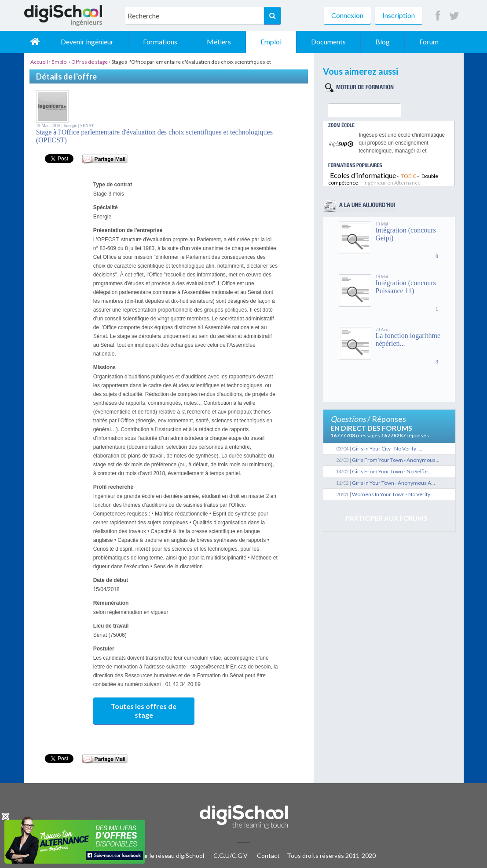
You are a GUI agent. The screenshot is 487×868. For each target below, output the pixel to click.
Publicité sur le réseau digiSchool (159, 855)
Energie (71, 125)
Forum (429, 42)
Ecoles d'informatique (363, 175)
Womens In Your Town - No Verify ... (394, 494)
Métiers (219, 42)
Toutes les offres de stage (144, 710)
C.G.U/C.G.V (231, 855)
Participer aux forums (386, 518)
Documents (328, 42)
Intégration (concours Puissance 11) (406, 287)
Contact (268, 855)
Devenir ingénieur (87, 42)
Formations (160, 42)
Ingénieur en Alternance (392, 183)
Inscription (399, 15)
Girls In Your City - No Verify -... (387, 449)
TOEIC (409, 176)
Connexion (347, 15)
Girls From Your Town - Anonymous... (396, 460)
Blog (383, 42)
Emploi (271, 42)
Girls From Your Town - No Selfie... (392, 471)
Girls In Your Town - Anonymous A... (394, 483)
